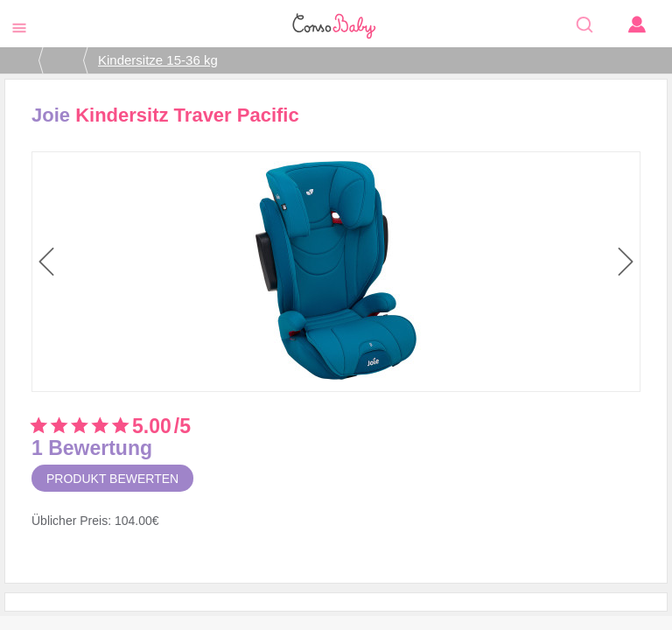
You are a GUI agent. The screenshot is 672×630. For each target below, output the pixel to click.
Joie (51, 115)
